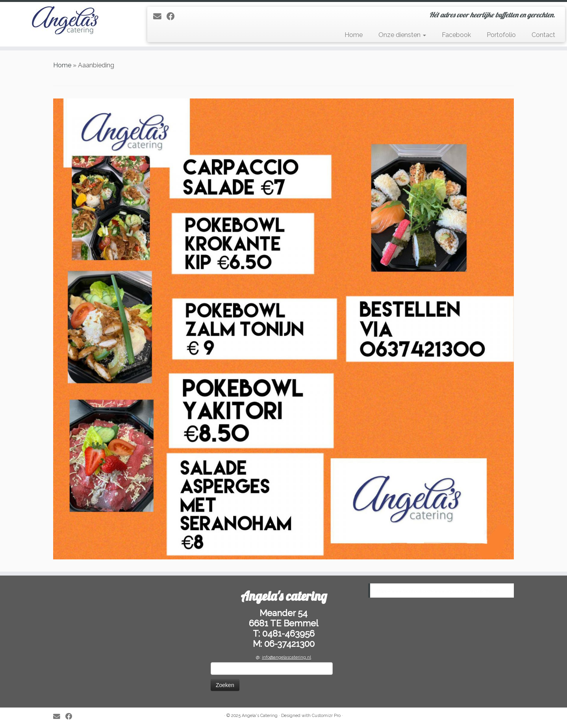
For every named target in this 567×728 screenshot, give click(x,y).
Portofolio (501, 35)
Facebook (456, 35)
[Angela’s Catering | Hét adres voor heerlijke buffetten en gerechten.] (65, 20)
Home (354, 35)
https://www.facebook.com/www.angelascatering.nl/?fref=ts (437, 591)
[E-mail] (160, 16)
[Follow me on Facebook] (173, 16)
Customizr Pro (326, 716)
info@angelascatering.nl (286, 657)
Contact (543, 35)
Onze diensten (402, 35)
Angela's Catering (260, 716)
